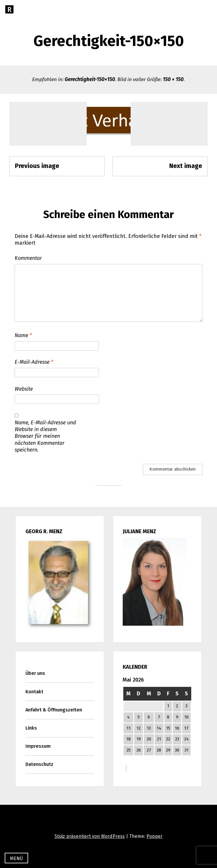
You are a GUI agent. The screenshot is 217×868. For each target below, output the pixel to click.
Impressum (38, 746)
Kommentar (28, 258)
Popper (154, 836)
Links (31, 728)
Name (23, 335)
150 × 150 (173, 79)
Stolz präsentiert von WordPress (90, 836)
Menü (16, 858)
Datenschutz (39, 764)
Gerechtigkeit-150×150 (90, 79)
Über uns (35, 673)
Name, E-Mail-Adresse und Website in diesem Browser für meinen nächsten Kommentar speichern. (45, 436)
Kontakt (34, 692)
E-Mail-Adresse (34, 362)
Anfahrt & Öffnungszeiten (54, 710)
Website (24, 389)
